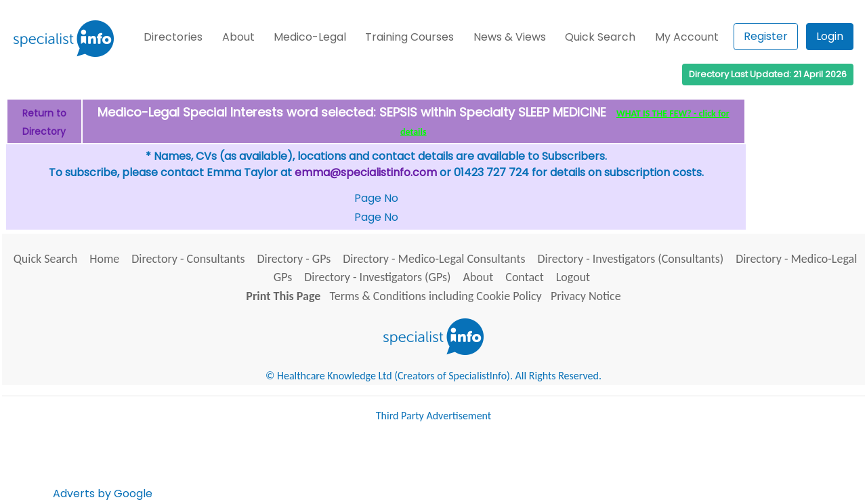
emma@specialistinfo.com (366, 172)
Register (766, 36)
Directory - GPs (294, 259)
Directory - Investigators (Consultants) (630, 259)
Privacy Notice (586, 296)
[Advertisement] (402, 467)
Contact (524, 277)
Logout (573, 277)
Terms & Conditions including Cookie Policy (436, 296)
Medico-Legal (310, 37)
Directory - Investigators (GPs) (377, 277)
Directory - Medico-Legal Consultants (434, 259)
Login (830, 36)
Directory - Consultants (188, 259)
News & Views (510, 37)
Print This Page (283, 296)
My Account (687, 37)
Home (104, 259)
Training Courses (409, 37)
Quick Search (600, 37)
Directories (173, 37)
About (238, 37)
